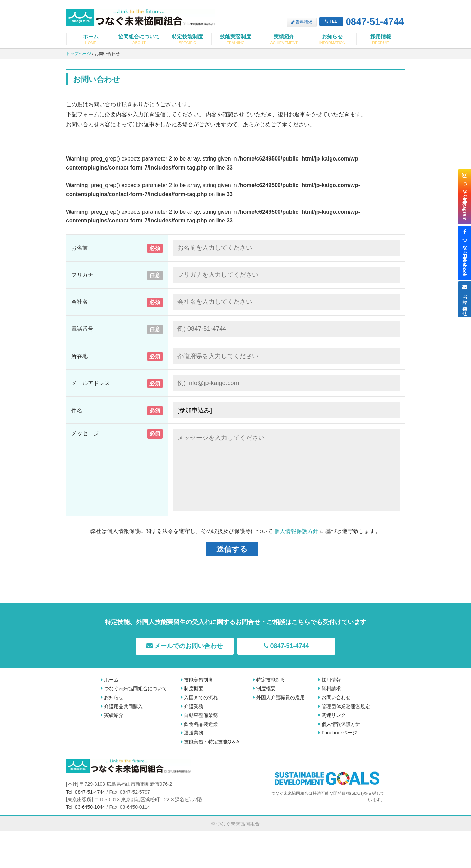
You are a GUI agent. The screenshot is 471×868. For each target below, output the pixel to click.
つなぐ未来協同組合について (134, 688)
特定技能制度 (187, 39)
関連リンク (332, 715)
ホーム (91, 39)
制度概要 (192, 688)
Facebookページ (338, 733)
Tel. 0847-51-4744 (86, 792)
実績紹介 (284, 39)
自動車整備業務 (199, 715)
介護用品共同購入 (122, 706)
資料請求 (302, 22)
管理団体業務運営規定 (344, 706)
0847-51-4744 (362, 22)
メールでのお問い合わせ (184, 646)
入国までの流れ (199, 697)
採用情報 (381, 39)
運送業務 (192, 733)
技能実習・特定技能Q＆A (210, 742)
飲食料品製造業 (199, 724)
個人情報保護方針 (296, 531)
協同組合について (139, 39)
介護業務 (192, 706)
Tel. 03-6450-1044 (86, 807)
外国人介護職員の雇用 (279, 697)
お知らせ (333, 39)
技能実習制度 (236, 39)
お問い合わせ (335, 697)
